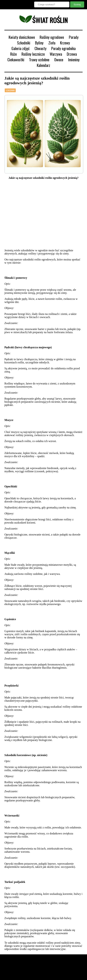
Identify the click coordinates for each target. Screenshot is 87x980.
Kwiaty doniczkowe (22, 37)
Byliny (39, 43)
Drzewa (72, 54)
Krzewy (65, 43)
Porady (74, 37)
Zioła (52, 43)
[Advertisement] (43, 214)
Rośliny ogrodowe (52, 37)
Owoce (59, 60)
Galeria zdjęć (21, 48)
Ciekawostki (16, 60)
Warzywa (56, 54)
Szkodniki (24, 43)
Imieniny (74, 60)
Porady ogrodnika (63, 48)
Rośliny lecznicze (33, 54)
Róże (13, 54)
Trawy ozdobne (39, 60)
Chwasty (41, 48)
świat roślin (43, 20)
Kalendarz (43, 65)
